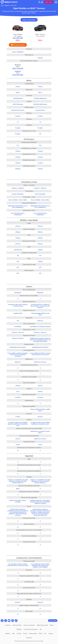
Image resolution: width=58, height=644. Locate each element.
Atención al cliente (17, 625)
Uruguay (51, 633)
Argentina (8, 633)
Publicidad (19, 629)
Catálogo (7, 5)
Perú (45, 633)
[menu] (56, 2)
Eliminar (18, 40)
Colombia (19, 633)
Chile (13, 633)
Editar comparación (29, 20)
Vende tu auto (48, 2)
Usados (18, 73)
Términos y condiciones (29, 625)
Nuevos (18, 67)
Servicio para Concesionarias (31, 629)
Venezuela (29, 638)
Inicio (2, 5)
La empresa (8, 625)
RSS (41, 629)
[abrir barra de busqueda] (39, 2)
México (41, 633)
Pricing (51, 625)
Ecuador (25, 633)
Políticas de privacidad (42, 625)
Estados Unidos (33, 633)
